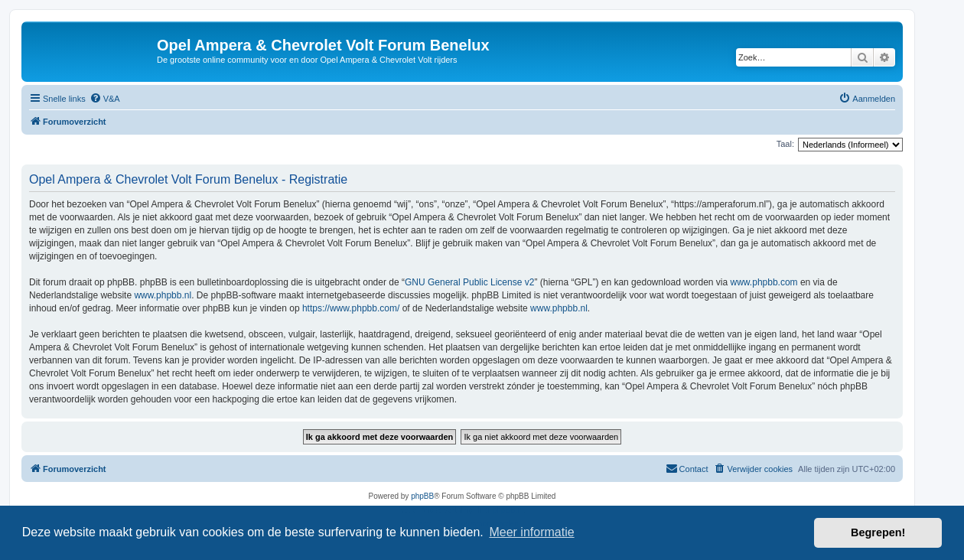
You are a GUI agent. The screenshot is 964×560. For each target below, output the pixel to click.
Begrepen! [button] (878, 532)
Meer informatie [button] (531, 532)
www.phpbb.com (764, 282)
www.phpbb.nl (163, 295)
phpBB (422, 496)
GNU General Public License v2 (469, 282)
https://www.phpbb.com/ (351, 308)
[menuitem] (105, 99)
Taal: (785, 144)
